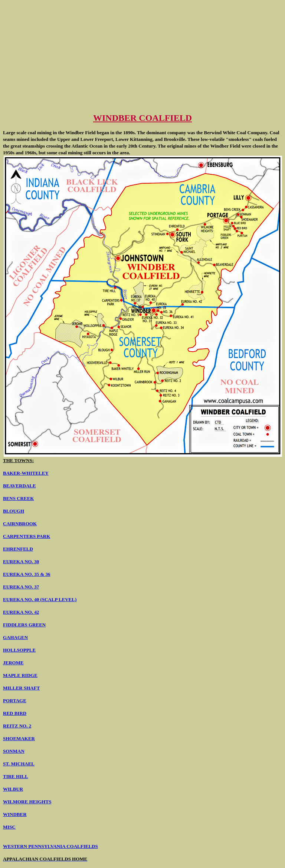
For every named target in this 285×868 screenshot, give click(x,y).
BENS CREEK (18, 498)
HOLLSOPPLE (19, 650)
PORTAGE (15, 701)
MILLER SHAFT (21, 688)
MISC (9, 827)
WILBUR (13, 789)
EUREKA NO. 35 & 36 (27, 574)
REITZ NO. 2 (17, 726)
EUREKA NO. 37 (21, 587)
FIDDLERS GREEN (24, 625)
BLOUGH (14, 511)
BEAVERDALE (19, 486)
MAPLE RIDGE (20, 675)
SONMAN (14, 751)
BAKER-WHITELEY (26, 473)
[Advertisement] (142, 55)
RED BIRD (15, 713)
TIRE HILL (16, 776)
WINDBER (15, 814)
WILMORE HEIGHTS (27, 802)
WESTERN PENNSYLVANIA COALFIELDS (50, 846)
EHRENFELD (18, 549)
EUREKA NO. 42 (21, 612)
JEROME (13, 663)
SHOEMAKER (19, 738)
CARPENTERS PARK (27, 536)
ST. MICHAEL (19, 764)
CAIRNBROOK (20, 524)
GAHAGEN (15, 637)
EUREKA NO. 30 (21, 562)
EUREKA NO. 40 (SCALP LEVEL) (40, 599)
